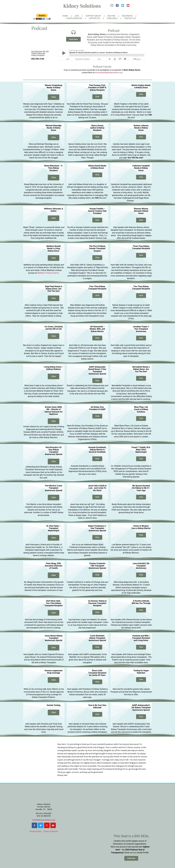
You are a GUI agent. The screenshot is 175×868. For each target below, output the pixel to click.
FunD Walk (112, 18)
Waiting (112, 16)
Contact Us (130, 18)
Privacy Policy (36, 831)
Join (77, 16)
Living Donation (74, 18)
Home (65, 16)
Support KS (94, 18)
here (106, 235)
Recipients (127, 16)
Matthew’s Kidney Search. (48, 273)
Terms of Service (51, 831)
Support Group (93, 16)
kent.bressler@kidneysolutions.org (109, 73)
